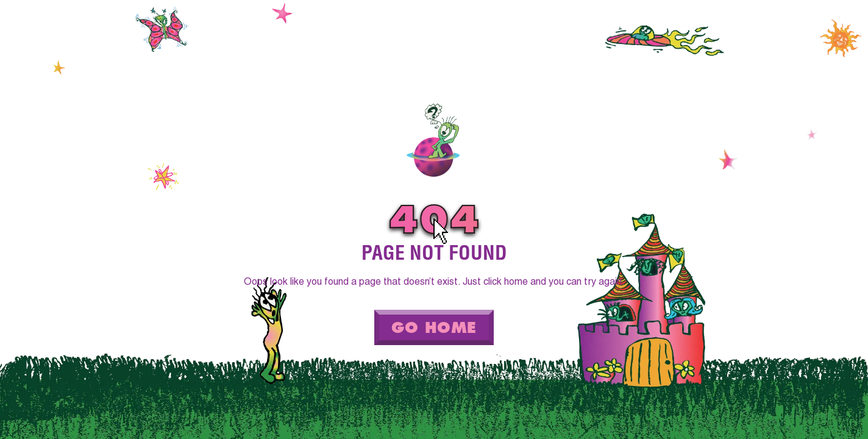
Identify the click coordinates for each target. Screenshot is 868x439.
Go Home (434, 327)
